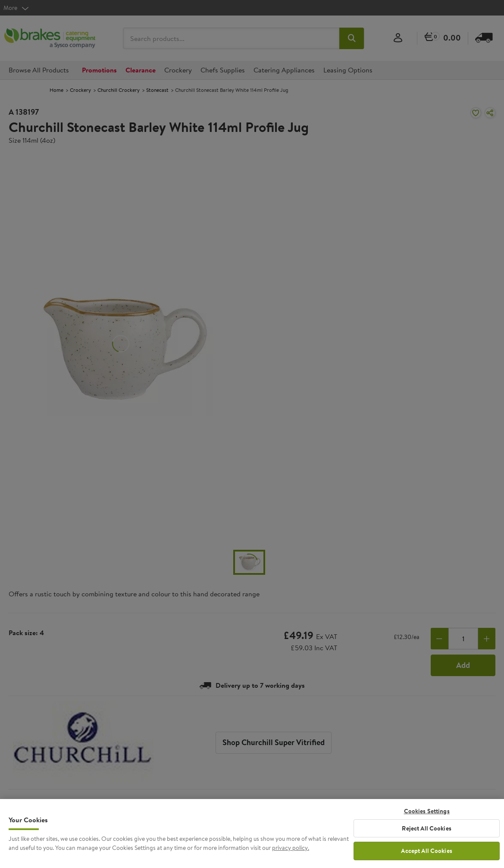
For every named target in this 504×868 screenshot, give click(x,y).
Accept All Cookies (427, 857)
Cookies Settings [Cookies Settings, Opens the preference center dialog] (427, 817)
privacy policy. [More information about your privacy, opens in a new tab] (291, 854)
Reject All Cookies (427, 834)
